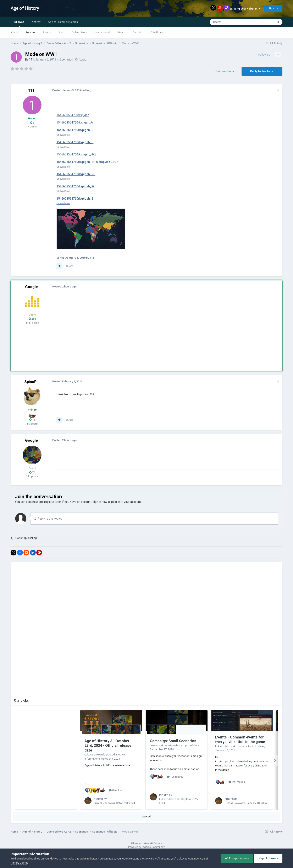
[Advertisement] (132, 326)
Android (137, 32)
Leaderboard (102, 32)
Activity (36, 22)
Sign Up (273, 8)
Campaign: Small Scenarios (173, 741)
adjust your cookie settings (125, 859)
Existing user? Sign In (245, 9)
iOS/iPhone (156, 32)
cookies (35, 859)
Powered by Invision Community (146, 845)
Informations (92, 759)
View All (146, 815)
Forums (31, 32)
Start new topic (225, 71)
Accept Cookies (237, 858)
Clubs (15, 32)
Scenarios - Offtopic (73, 59)
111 (32, 59)
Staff (61, 32)
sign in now (100, 502)
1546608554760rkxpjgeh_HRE (76, 154)
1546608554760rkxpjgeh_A (74, 122)
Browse (19, 24)
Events (47, 32)
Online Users (79, 32)
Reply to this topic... (48, 519)
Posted (66, 90)
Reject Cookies (268, 858)
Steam (121, 32)
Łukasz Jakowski (95, 755)
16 (32, 420)
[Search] (232, 22)
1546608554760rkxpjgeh (73, 115)
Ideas (196, 745)
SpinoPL (31, 382)
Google (31, 287)
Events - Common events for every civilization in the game (240, 739)
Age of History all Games (63, 22)
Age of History (25, 8)
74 (32, 472)
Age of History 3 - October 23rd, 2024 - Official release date (108, 746)
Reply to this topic (262, 71)
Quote (69, 266)
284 (32, 319)
